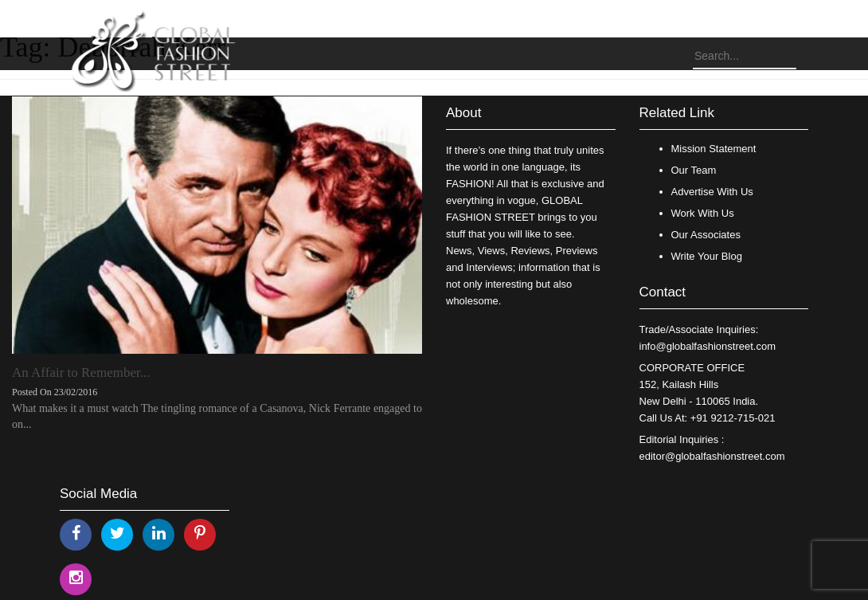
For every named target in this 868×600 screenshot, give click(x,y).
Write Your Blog (707, 256)
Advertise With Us (712, 192)
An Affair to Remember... (81, 373)
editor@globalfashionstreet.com (712, 456)
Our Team (694, 170)
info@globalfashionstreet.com (708, 346)
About (463, 113)
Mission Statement (714, 149)
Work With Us (703, 213)
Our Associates (706, 235)
